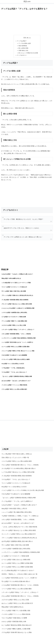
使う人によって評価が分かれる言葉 (28, 53)
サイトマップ (10, 639)
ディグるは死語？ (22, 41)
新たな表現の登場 (23, 48)
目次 (25, 38)
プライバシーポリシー (27, 639)
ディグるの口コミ (22, 56)
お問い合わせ (44, 639)
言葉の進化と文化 (23, 51)
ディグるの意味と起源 (25, 43)
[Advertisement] (27, 22)
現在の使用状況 (23, 46)
